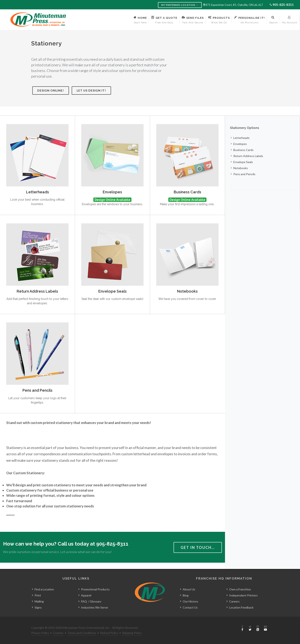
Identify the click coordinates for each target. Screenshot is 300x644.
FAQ (84, 601)
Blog (186, 595)
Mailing (39, 601)
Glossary (96, 601)
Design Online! (51, 90)
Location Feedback (241, 607)
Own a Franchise (240, 589)
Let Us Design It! (91, 90)
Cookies (58, 633)
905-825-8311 (283, 4)
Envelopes (112, 192)
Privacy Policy (40, 633)
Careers (234, 601)
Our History (190, 601)
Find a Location (44, 589)
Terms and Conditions (82, 633)
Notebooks (187, 291)
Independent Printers (243, 595)
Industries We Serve (94, 607)
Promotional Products (95, 589)
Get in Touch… (198, 547)
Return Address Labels (37, 291)
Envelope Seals (112, 291)
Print (38, 595)
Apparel (86, 595)
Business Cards (187, 192)
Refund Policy (109, 633)
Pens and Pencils (37, 390)
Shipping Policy (132, 633)
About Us (189, 589)
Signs (38, 607)
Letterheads (37, 192)
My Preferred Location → (180, 5)
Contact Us (190, 607)
